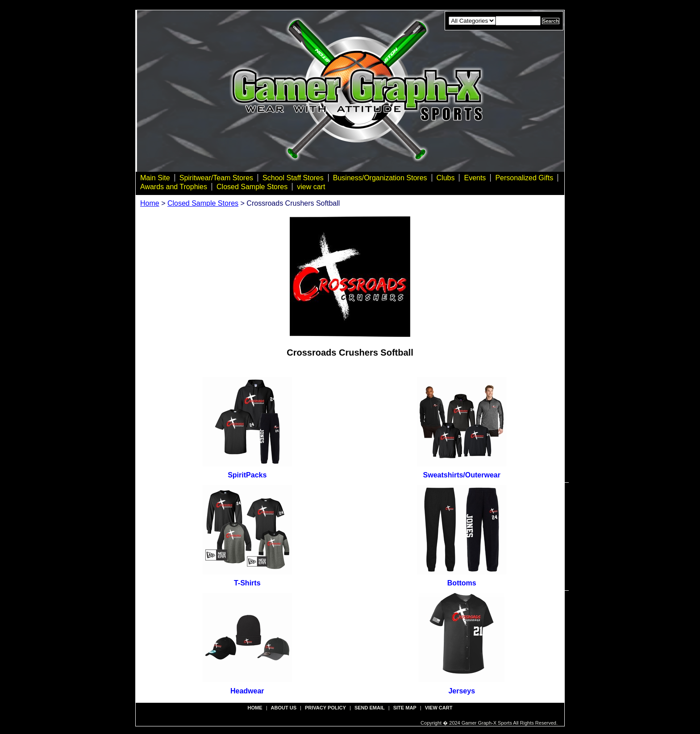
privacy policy (325, 708)
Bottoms (462, 583)
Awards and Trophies (174, 187)
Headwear (247, 691)
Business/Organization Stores (380, 178)
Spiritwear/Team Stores (216, 178)
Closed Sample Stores (252, 187)
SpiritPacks (247, 475)
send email (370, 708)
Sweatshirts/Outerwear (462, 475)
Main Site (155, 178)
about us (284, 708)
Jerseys (462, 691)
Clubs (446, 178)
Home (150, 203)
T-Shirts (247, 583)
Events (475, 178)
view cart (311, 187)
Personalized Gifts (524, 178)
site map (405, 708)
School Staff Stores (293, 178)
